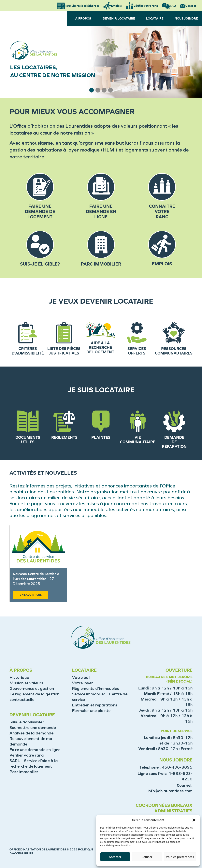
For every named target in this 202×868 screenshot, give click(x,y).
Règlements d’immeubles (95, 688)
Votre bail (81, 677)
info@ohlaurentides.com (170, 791)
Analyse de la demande (31, 733)
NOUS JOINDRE (186, 18)
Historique (19, 677)
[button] (194, 820)
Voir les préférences (180, 857)
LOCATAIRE (155, 18)
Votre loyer (82, 683)
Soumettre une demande (33, 728)
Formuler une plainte (91, 711)
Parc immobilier (24, 772)
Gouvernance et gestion (32, 688)
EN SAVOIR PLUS (31, 595)
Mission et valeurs (26, 683)
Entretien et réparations (95, 705)
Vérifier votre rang (27, 755)
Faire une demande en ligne (35, 750)
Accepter (115, 857)
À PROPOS (83, 18)
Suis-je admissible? (27, 722)
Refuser (147, 857)
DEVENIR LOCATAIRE (119, 18)
